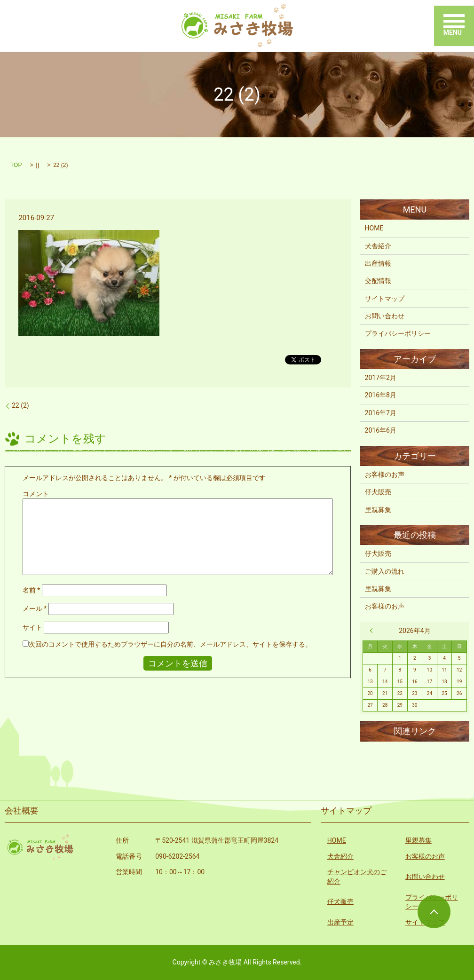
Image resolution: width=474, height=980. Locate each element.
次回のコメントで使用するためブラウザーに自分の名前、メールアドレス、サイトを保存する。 (170, 644)
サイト (32, 627)
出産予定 (340, 922)
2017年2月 (381, 378)
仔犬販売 (378, 492)
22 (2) (20, 405)
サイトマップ (385, 299)
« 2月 (374, 631)
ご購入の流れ (385, 571)
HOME (374, 228)
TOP (16, 165)
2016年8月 (381, 395)
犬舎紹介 (378, 246)
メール (35, 609)
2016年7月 (381, 413)
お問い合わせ (385, 316)
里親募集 (378, 510)
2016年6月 (381, 430)
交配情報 (378, 281)
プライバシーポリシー (398, 333)
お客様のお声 (385, 474)
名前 (32, 590)
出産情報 (378, 263)
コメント (36, 494)
